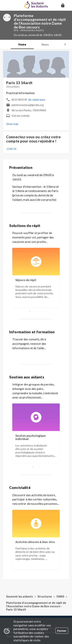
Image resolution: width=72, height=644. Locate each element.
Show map (12, 124)
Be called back (37, 100)
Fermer (62, 631)
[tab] (22, 44)
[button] (63, 5)
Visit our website (21, 116)
